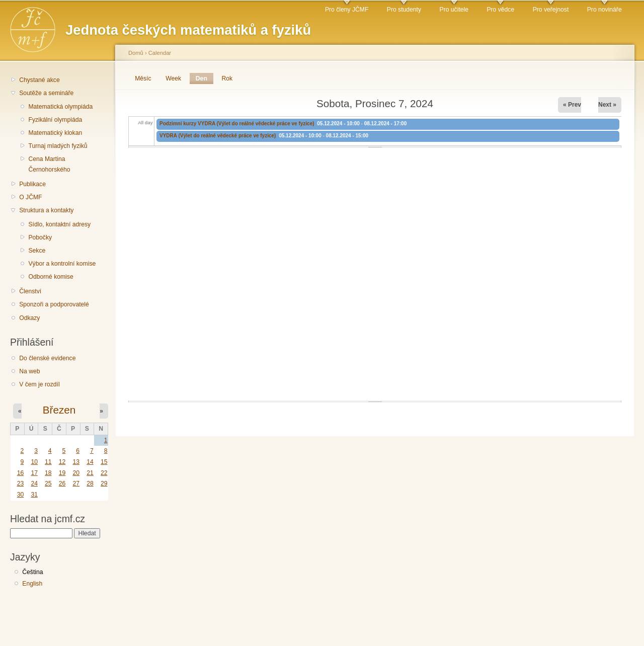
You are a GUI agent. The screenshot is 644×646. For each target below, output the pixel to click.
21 (90, 473)
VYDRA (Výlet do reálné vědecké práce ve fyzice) (218, 136)
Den (205, 78)
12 (62, 462)
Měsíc (143, 78)
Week (173, 78)
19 (62, 473)
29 (104, 483)
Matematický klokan (55, 133)
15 (104, 462)
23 (21, 483)
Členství (30, 291)
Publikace (32, 184)
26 (62, 483)
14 (90, 462)
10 (34, 462)
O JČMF (30, 197)
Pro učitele (454, 10)
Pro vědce (500, 10)
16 (21, 473)
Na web (29, 371)
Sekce (37, 251)
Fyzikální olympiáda (55, 120)
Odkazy (29, 318)
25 (48, 483)
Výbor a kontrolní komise (62, 264)
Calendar (160, 53)
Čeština (32, 572)
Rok (227, 78)
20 (76, 473)
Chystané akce (39, 80)
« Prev (572, 105)
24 (34, 483)
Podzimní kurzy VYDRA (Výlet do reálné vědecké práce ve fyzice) (237, 124)
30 (21, 495)
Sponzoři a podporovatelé (54, 304)
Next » (607, 105)
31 (34, 495)
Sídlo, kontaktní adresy (59, 224)
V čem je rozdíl (39, 384)
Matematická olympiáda (60, 107)
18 (48, 473)
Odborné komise (51, 277)
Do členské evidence (47, 358)
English (32, 584)
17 (34, 473)
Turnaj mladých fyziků (58, 146)
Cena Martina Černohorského (49, 164)
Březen (59, 410)
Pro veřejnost (551, 10)
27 (76, 483)
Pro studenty (404, 10)
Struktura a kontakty (46, 210)
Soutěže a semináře (46, 93)
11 (48, 462)
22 (104, 473)
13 (76, 462)
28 (90, 483)
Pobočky (40, 237)
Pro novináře (605, 10)
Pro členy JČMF (347, 10)
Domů (136, 53)
